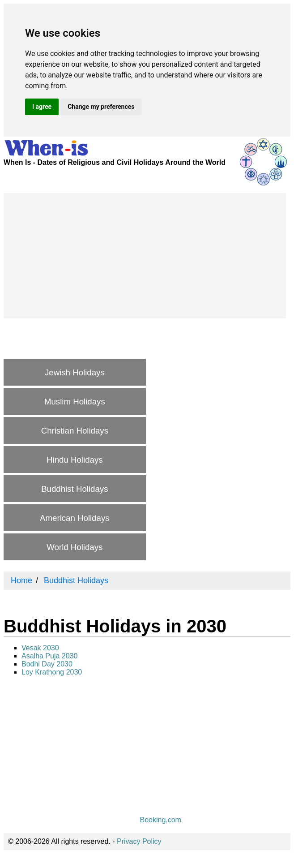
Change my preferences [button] (101, 107)
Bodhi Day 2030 (47, 664)
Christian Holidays (75, 431)
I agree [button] (42, 107)
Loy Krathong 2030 (52, 672)
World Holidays (75, 547)
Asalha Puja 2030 (49, 656)
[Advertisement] (145, 256)
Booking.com (160, 820)
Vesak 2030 (40, 648)
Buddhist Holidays (75, 489)
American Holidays (75, 518)
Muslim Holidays (75, 402)
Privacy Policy (139, 841)
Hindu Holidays (75, 460)
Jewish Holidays (75, 372)
